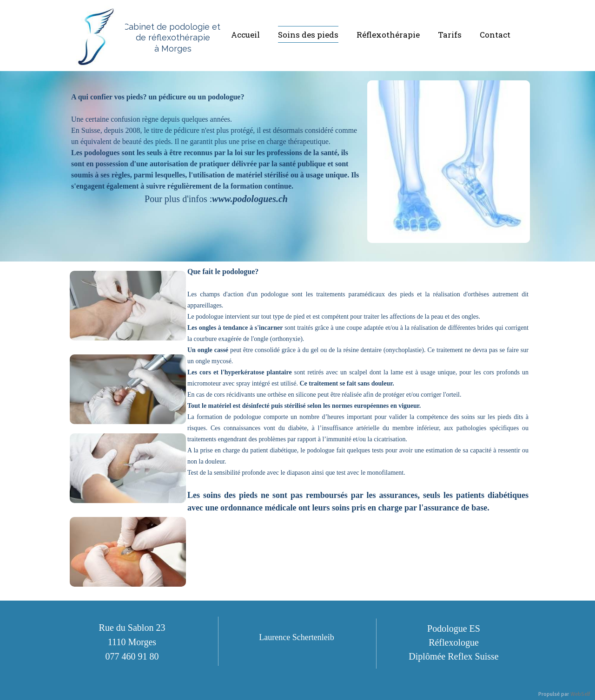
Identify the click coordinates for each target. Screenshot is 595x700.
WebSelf (580, 694)
